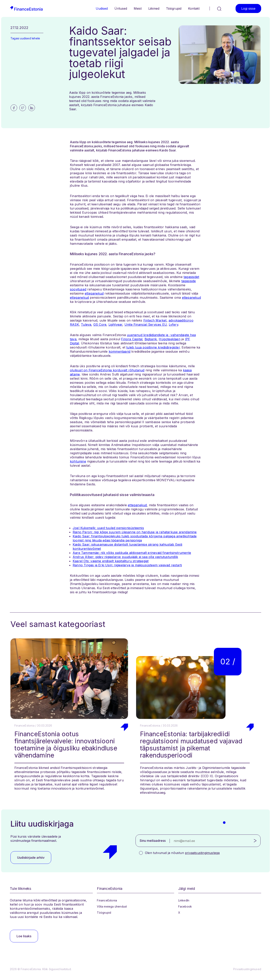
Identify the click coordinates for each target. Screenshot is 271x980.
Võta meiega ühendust (112, 906)
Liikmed (154, 8)
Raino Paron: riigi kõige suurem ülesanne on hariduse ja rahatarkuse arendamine (135, 532)
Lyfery (174, 325)
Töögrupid (174, 8)
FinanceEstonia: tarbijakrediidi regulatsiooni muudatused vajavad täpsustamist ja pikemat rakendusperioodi (191, 745)
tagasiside (189, 281)
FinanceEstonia (107, 900)
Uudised (102, 8)
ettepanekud (94, 293)
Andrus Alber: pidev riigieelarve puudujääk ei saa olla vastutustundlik (125, 557)
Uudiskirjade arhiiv (31, 858)
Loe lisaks (24, 936)
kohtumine (78, 461)
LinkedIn (184, 900)
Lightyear (116, 325)
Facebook (185, 906)
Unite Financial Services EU (146, 325)
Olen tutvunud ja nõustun (182, 853)
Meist (138, 8)
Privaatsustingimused (247, 969)
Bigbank (151, 339)
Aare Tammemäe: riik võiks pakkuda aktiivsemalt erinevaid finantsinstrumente (132, 553)
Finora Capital (132, 339)
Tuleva (86, 325)
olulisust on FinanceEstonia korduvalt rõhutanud (107, 370)
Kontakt (194, 8)
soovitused (78, 289)
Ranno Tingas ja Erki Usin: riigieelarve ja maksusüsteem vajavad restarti (127, 565)
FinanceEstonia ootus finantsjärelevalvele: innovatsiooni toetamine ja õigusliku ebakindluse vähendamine (66, 745)
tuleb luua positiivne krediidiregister (153, 347)
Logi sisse (248, 8)
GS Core (100, 325)
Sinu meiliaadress (153, 841)
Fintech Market (155, 320)
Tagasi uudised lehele (25, 38)
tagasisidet (191, 277)
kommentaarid (120, 351)
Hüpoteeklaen (169, 339)
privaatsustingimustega (202, 853)
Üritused (121, 8)
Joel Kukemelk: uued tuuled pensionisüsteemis (108, 528)
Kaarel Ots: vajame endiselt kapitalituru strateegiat (111, 561)
